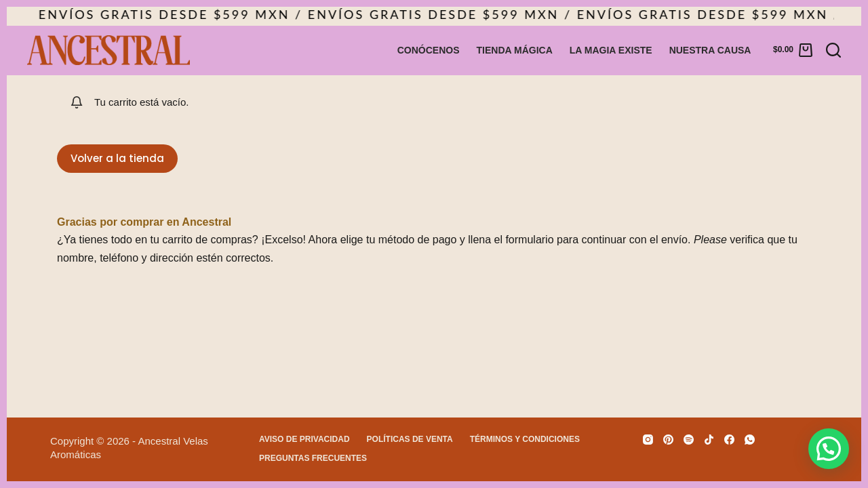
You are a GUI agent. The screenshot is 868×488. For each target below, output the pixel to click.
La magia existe (611, 50)
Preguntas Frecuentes (313, 458)
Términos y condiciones (525, 439)
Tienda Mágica (515, 50)
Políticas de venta (410, 439)
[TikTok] (709, 440)
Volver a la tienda (117, 158)
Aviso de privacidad (304, 439)
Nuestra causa (710, 50)
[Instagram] (648, 440)
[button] (829, 449)
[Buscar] (833, 50)
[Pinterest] (668, 440)
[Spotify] (689, 440)
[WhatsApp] (750, 440)
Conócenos (429, 50)
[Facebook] (729, 440)
